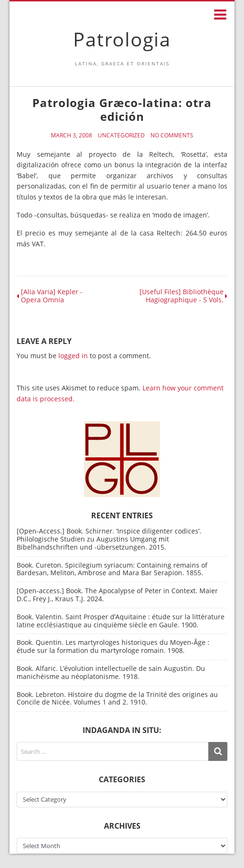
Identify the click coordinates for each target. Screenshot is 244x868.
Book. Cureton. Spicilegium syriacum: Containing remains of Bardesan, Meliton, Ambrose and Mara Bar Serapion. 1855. (112, 569)
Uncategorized (121, 136)
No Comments (172, 136)
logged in (73, 356)
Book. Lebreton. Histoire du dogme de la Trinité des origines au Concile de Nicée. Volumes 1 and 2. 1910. (117, 698)
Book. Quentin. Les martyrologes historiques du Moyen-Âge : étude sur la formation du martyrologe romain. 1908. (113, 646)
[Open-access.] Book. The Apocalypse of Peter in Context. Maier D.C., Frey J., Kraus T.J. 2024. (117, 595)
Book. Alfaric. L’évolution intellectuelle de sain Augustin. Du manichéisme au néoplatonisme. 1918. (111, 672)
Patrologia (122, 39)
